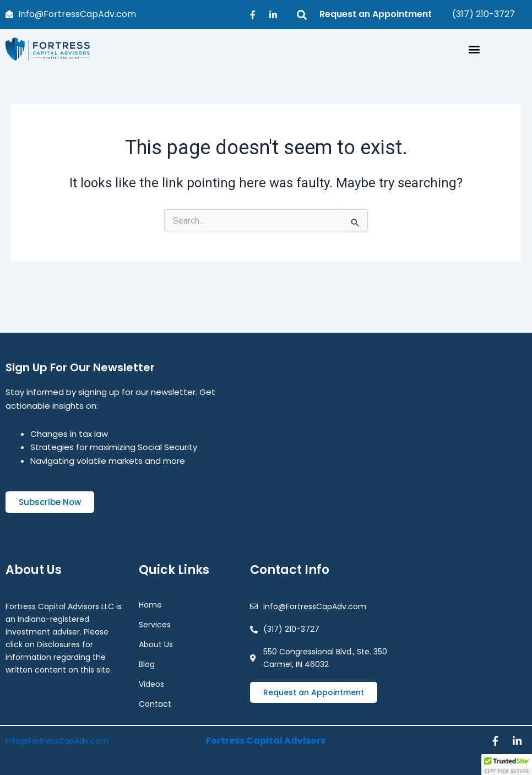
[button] (474, 49)
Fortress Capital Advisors (266, 740)
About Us (156, 643)
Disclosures (58, 643)
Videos (151, 683)
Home (150, 604)
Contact (155, 703)
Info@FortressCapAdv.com (57, 740)
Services (158, 624)
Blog (147, 663)
